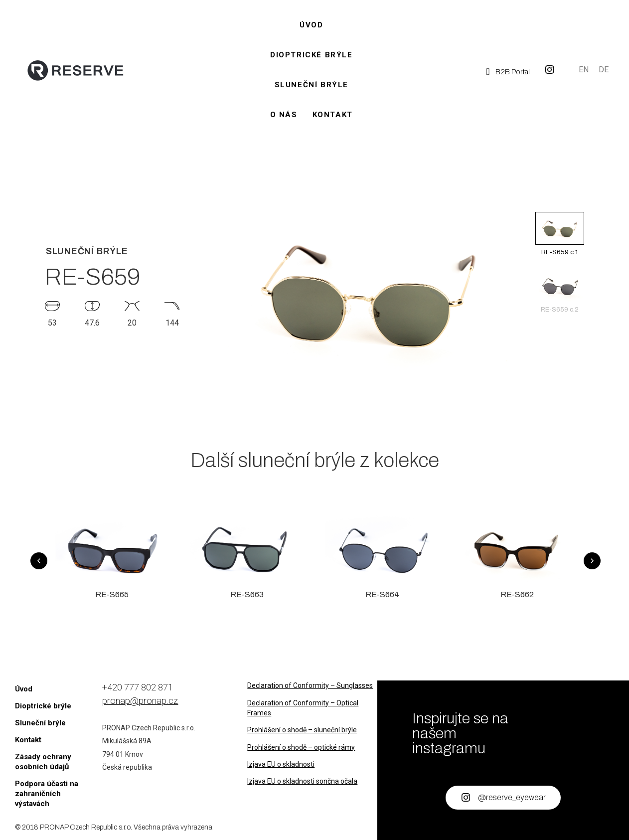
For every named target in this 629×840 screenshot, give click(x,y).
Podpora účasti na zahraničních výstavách (47, 794)
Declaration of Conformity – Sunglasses (310, 685)
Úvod (311, 25)
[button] (560, 203)
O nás (284, 115)
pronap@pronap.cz (140, 701)
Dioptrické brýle (312, 55)
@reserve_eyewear (512, 797)
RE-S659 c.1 (560, 234)
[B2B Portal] (488, 72)
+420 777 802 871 (138, 687)
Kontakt (333, 115)
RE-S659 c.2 (560, 291)
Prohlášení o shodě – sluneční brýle (302, 730)
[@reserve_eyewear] (466, 798)
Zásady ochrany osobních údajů (43, 762)
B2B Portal (513, 72)
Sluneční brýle (312, 85)
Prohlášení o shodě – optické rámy (301, 747)
